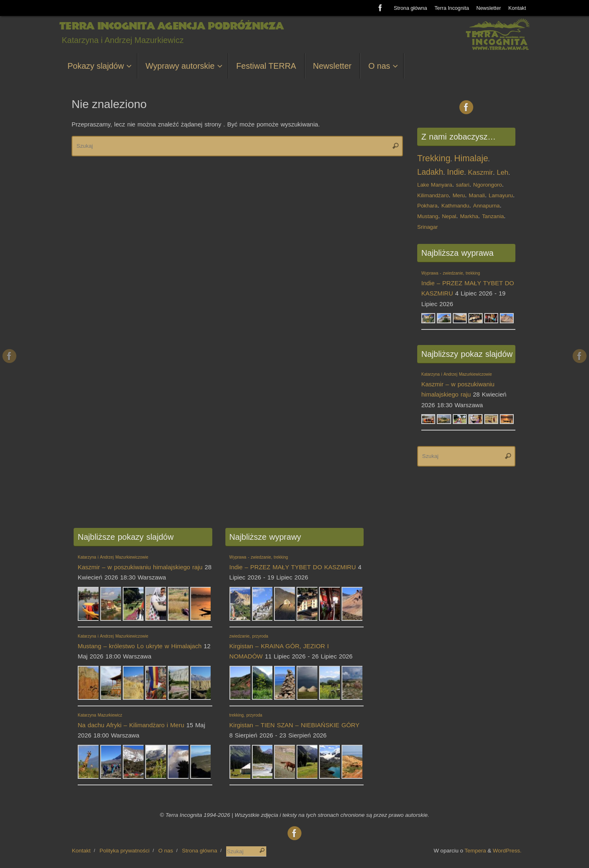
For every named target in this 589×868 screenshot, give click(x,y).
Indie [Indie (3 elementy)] (456, 172)
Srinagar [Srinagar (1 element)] (427, 227)
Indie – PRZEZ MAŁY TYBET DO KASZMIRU (468, 284)
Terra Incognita (452, 8)
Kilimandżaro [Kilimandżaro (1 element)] (433, 195)
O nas (166, 851)
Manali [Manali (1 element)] (477, 195)
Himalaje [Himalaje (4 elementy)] (471, 158)
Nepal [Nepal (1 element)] (449, 216)
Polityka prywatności (124, 851)
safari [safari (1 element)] (463, 185)
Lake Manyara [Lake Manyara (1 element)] (435, 185)
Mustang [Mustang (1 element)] (428, 216)
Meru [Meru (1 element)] (459, 195)
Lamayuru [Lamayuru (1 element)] (501, 195)
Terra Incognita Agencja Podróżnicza (171, 26)
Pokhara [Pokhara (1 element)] (427, 206)
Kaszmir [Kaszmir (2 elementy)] (480, 172)
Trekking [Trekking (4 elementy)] (434, 158)
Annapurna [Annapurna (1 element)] (487, 206)
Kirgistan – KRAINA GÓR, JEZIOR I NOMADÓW (279, 647)
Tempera (475, 851)
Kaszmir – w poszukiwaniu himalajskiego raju (458, 385)
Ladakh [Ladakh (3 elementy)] (430, 172)
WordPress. (507, 851)
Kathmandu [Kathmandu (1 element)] (455, 206)
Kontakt (517, 8)
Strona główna (411, 8)
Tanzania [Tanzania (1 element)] (493, 216)
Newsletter (489, 8)
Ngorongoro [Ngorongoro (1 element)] (488, 185)
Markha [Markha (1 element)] (469, 216)
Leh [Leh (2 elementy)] (503, 172)
